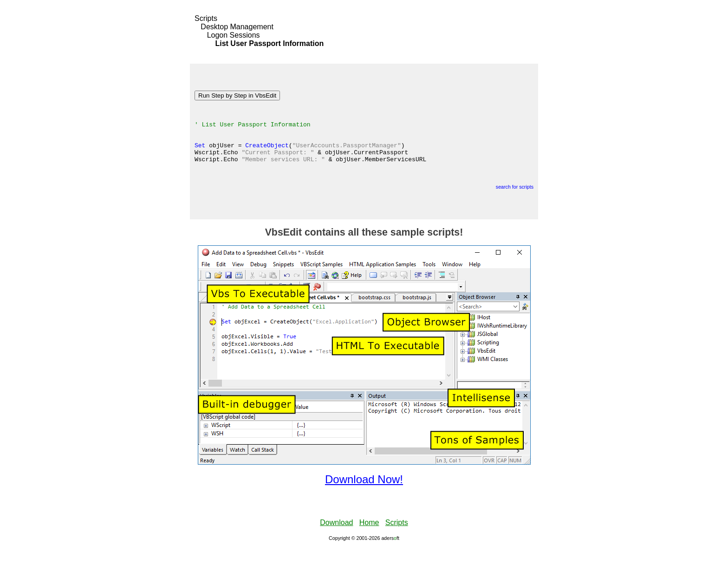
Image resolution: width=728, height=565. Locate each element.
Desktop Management (237, 27)
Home (369, 539)
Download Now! (364, 496)
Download (336, 539)
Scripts (206, 18)
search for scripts (515, 204)
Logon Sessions (234, 35)
